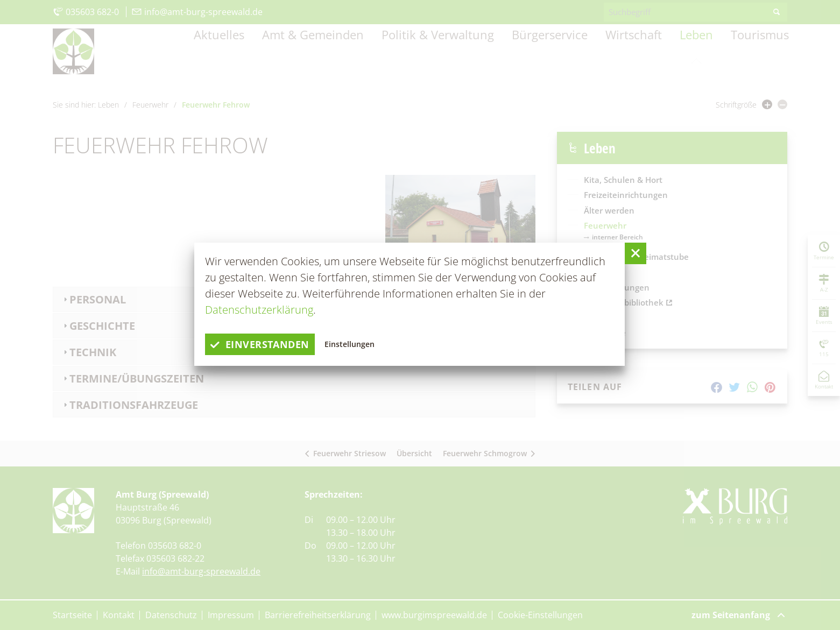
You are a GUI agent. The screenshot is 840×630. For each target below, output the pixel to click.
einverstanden (265, 344)
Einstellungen (362, 344)
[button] (636, 253)
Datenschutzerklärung (259, 310)
